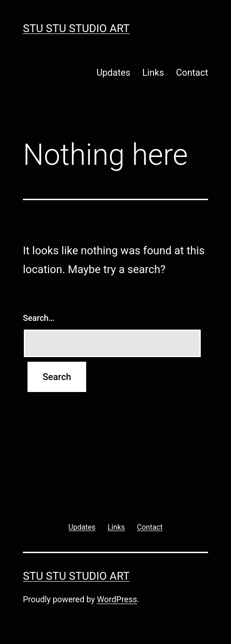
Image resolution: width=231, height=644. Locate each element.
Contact (192, 73)
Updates (113, 73)
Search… (39, 318)
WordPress (117, 599)
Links (153, 73)
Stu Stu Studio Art (76, 28)
